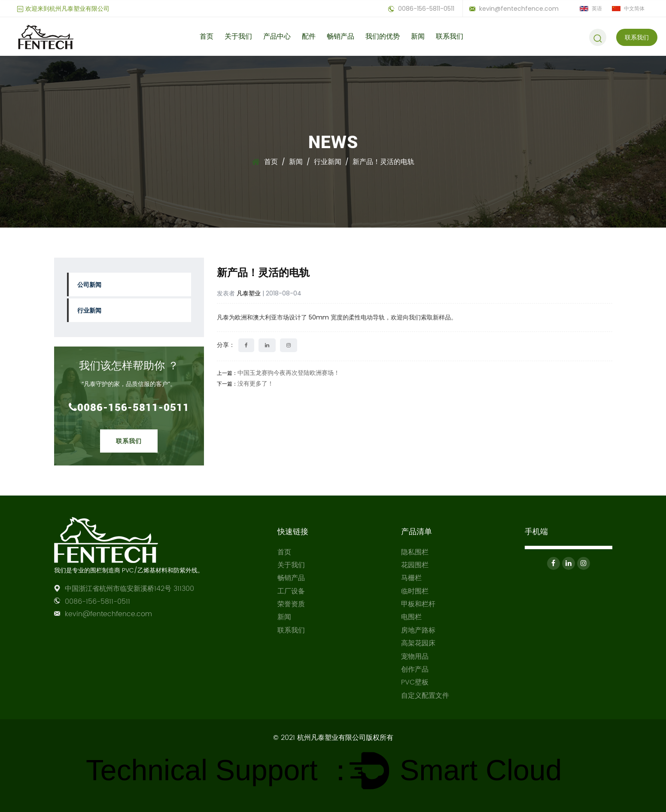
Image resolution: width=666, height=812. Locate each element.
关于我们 (238, 36)
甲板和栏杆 (418, 604)
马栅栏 (411, 578)
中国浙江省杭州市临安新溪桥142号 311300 (129, 589)
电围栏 (411, 617)
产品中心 (277, 36)
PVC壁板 (415, 682)
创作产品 (415, 669)
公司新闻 (89, 284)
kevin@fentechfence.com (514, 9)
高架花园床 (418, 643)
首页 (207, 36)
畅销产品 (341, 36)
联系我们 (450, 36)
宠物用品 (415, 657)
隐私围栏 (415, 552)
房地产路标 (418, 630)
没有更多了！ (255, 383)
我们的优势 (383, 36)
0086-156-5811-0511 (421, 9)
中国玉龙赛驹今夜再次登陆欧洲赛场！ (289, 373)
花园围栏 (415, 565)
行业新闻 (328, 162)
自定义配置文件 (425, 696)
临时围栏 (415, 591)
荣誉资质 (291, 604)
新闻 (418, 36)
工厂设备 (291, 591)
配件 (309, 36)
